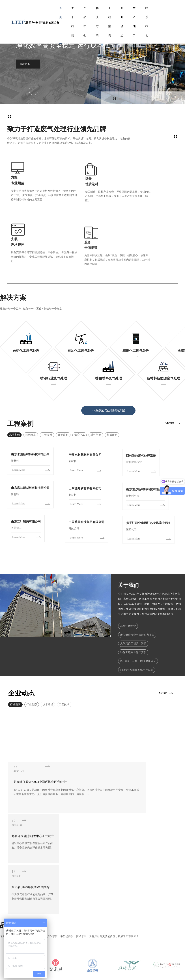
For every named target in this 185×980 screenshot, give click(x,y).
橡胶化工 (79, 404)
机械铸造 (112, 404)
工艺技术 (64, 678)
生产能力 (134, 22)
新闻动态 (122, 22)
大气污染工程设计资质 (133, 614)
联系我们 (147, 22)
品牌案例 (14, 404)
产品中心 (85, 22)
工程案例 (110, 22)
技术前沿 (48, 678)
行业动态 (32, 678)
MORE (167, 394)
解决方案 (97, 22)
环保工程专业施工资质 (133, 624)
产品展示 (91, 938)
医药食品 (31, 404)
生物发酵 (47, 404)
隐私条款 (168, 971)
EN (166, 22)
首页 (61, 13)
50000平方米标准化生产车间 (137, 643)
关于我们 (73, 22)
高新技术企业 (128, 595)
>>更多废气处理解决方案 (108, 379)
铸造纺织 (63, 404)
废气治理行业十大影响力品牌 (137, 605)
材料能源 (96, 404)
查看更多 (25, 64)
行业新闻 (15, 678)
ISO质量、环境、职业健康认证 (138, 634)
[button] (140, 98)
